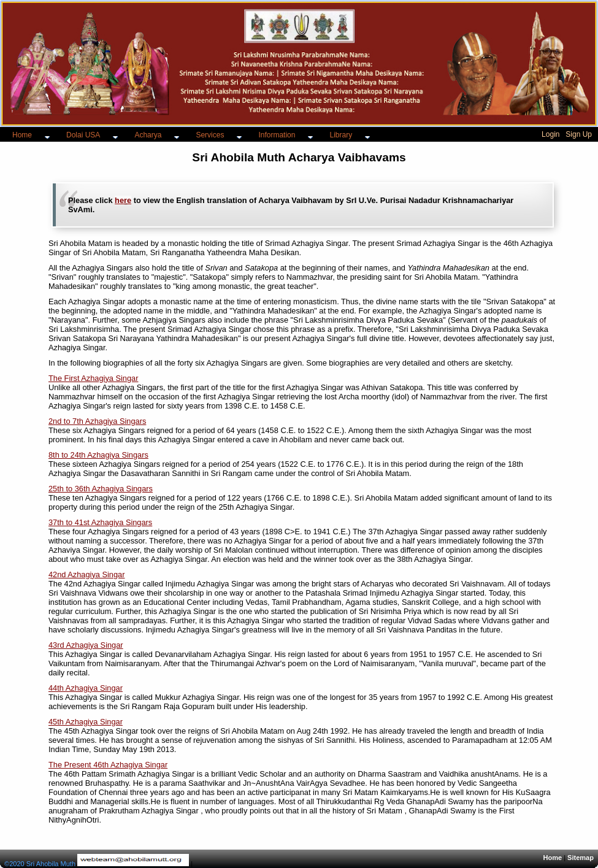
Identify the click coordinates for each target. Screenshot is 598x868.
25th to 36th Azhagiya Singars (101, 489)
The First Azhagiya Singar (94, 378)
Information (277, 135)
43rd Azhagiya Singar (86, 645)
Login (550, 134)
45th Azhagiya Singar (86, 722)
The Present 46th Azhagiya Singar (108, 765)
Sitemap (581, 858)
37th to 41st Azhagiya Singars (100, 522)
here (123, 200)
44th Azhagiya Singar (86, 688)
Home (22, 135)
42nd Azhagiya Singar (87, 574)
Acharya (148, 135)
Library (341, 135)
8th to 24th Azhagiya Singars (98, 455)
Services (210, 135)
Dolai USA (83, 135)
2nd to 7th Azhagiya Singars (97, 421)
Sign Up (579, 134)
